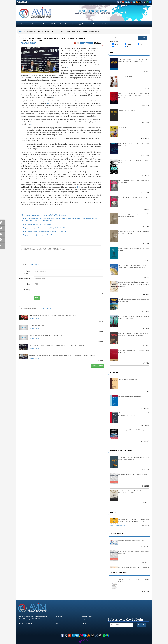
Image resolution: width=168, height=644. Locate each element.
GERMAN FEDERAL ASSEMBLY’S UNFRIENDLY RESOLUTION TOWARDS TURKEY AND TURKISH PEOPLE (62, 355)
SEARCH (143, 38)
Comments (35, 264)
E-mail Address (25, 278)
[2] (54, 97)
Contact (105, 24)
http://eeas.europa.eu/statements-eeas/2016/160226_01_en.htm (44, 215)
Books (113, 53)
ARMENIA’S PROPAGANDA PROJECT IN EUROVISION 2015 (47, 336)
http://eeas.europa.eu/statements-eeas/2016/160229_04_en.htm (45, 228)
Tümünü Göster (98, 365)
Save (37, 298)
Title (29, 284)
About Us (64, 24)
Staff (54, 24)
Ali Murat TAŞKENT (29, 43)
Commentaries (31, 31)
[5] (39, 141)
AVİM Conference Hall (118, 526)
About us (59, 616)
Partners (85, 620)
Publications (34, 24)
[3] (48, 103)
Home (23, 24)
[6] (77, 187)
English (26, 2)
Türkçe (19, 2)
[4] (31, 124)
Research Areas (87, 616)
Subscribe (142, 625)
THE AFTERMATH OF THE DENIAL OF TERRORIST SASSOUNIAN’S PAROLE (53, 316)
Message (27, 290)
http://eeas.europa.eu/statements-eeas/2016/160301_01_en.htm (45, 231)
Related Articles (46, 309)
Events (46, 24)
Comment (24, 264)
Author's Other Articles (29, 309)
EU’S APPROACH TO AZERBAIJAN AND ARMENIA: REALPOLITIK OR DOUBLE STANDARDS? (69, 31)
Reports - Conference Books (122, 451)
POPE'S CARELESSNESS (37, 326)
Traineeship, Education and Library (85, 24)
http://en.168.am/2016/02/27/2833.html (37, 224)
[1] (67, 67)
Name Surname (27, 272)
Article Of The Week (119, 573)
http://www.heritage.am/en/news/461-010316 (39, 235)
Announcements (117, 534)
